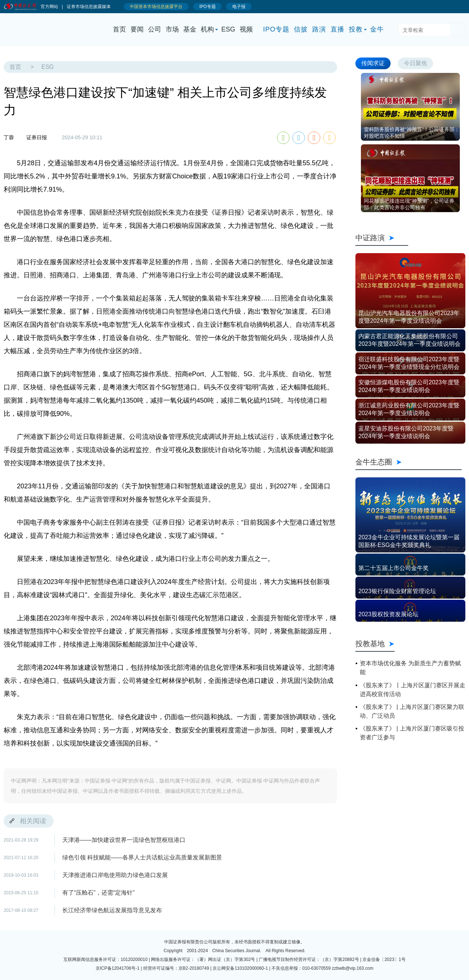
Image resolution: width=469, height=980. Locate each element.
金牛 (377, 29)
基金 (190, 29)
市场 (172, 29)
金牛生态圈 (409, 462)
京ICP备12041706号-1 (118, 968)
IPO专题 (276, 29)
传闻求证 (373, 63)
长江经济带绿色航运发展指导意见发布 (112, 910)
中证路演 (382, 238)
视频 (246, 29)
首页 (119, 29)
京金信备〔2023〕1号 (384, 959)
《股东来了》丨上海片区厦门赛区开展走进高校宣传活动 (413, 690)
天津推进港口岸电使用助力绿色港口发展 (115, 875)
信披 (301, 29)
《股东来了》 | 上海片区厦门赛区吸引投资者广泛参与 (412, 733)
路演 (319, 29)
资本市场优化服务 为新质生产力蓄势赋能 (410, 668)
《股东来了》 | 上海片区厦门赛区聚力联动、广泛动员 (412, 711)
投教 (356, 29)
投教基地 (375, 644)
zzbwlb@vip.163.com (353, 968)
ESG (228, 29)
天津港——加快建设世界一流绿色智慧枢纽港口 (124, 840)
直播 (337, 29)
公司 (155, 29)
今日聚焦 (416, 63)
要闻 (137, 29)
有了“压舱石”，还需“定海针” (98, 893)
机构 (207, 29)
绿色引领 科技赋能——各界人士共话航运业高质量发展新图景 (142, 857)
